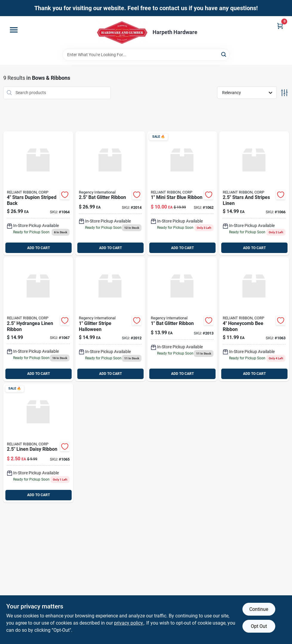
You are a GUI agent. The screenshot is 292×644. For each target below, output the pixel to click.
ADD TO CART (39, 248)
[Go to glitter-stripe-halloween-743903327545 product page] (110, 319)
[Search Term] (146, 55)
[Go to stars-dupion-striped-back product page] (38, 193)
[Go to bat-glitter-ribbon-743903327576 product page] (182, 319)
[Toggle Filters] (284, 93)
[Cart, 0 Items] (280, 26)
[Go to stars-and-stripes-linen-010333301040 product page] (254, 193)
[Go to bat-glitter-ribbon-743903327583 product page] (110, 193)
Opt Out (259, 626)
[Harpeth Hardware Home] (122, 32)
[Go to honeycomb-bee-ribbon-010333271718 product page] (254, 319)
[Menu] (14, 30)
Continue (259, 609)
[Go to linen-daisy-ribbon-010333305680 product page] (38, 443)
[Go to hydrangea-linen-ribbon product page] (38, 319)
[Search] (224, 54)
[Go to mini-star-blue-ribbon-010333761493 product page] (182, 193)
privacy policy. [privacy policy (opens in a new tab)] (129, 623)
